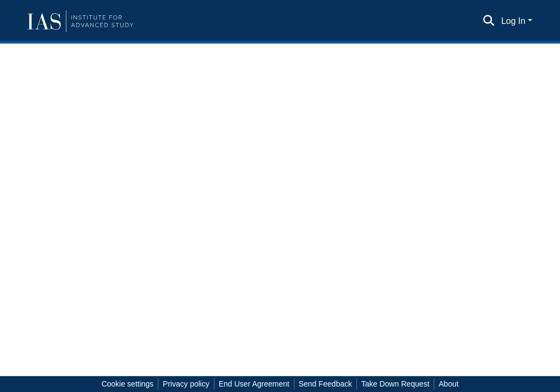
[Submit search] (489, 21)
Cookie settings (127, 384)
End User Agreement (254, 384)
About (449, 384)
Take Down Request (395, 384)
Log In (513, 21)
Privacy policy (186, 384)
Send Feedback (325, 384)
